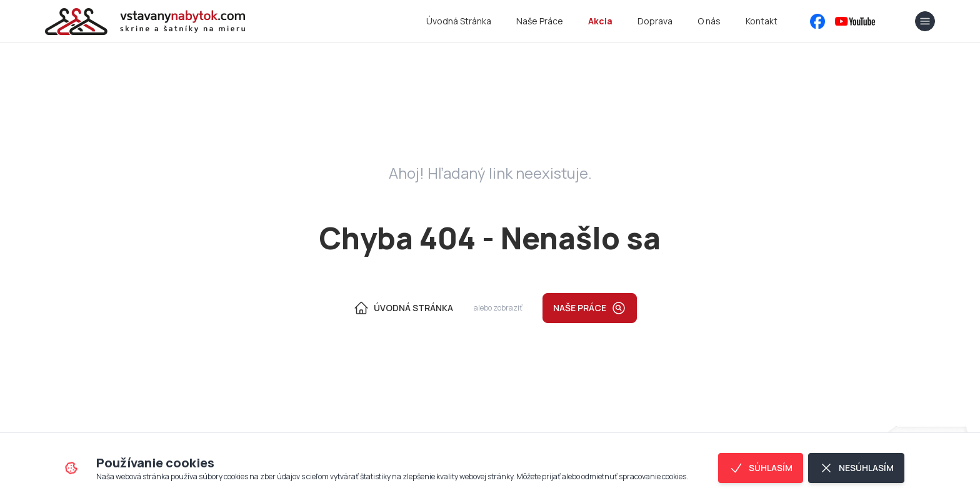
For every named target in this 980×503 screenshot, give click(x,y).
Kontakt (762, 21)
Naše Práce (540, 21)
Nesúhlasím (856, 468)
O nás (709, 21)
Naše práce (590, 308)
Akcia (600, 21)
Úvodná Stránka (459, 21)
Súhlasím (761, 468)
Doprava (655, 21)
